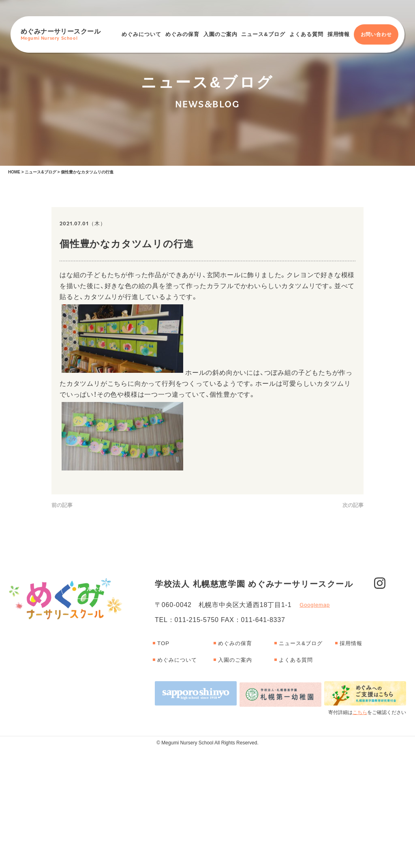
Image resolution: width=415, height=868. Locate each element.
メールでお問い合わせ (104, 649)
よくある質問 (306, 34)
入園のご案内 (220, 34)
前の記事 (62, 505)
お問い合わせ (376, 34)
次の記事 (353, 505)
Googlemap (314, 725)
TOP (164, 763)
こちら (360, 831)
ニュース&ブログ (263, 34)
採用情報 (339, 34)
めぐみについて (141, 34)
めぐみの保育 (182, 34)
